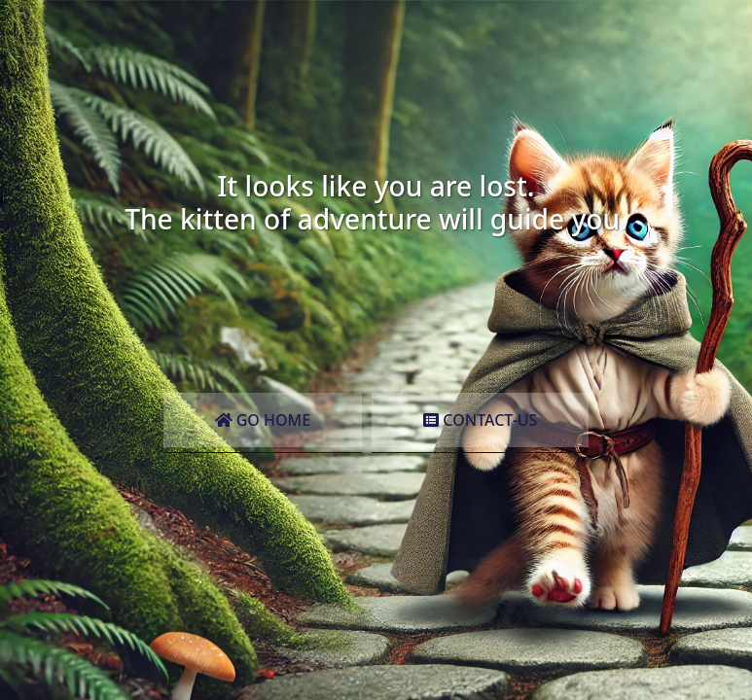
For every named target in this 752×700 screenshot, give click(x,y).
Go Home (263, 420)
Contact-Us (480, 420)
